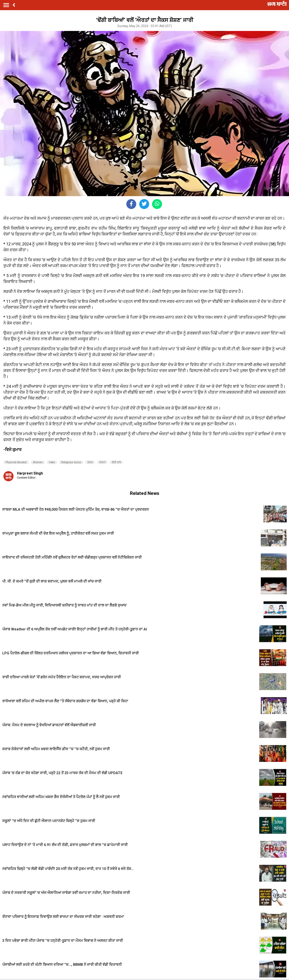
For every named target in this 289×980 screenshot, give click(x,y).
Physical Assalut (16, 462)
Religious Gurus (71, 462)
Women (38, 462)
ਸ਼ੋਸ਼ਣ (90, 462)
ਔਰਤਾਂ (102, 462)
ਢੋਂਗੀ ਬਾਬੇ (116, 462)
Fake (52, 462)
